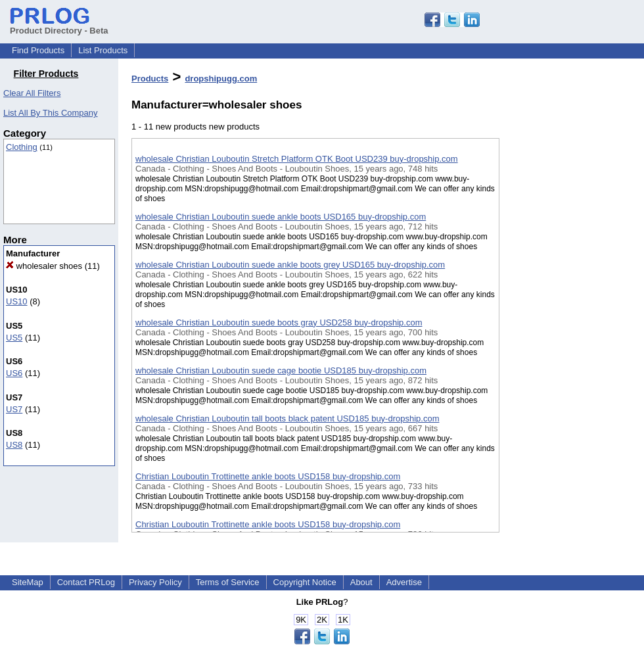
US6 (14, 373)
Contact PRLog (86, 582)
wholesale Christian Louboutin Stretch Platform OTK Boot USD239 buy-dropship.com (297, 159)
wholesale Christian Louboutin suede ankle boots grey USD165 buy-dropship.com (290, 265)
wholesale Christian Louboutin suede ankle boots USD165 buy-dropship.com (281, 217)
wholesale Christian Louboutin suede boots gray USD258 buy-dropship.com (279, 322)
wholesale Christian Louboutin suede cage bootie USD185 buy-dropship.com (281, 370)
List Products (103, 50)
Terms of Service (228, 582)
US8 (14, 445)
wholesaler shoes (44, 266)
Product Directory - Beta (59, 26)
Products (150, 79)
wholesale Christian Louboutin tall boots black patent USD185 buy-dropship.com (287, 418)
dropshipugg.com (221, 79)
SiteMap (28, 582)
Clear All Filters (32, 93)
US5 (14, 338)
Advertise (404, 582)
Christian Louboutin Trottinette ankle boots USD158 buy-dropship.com (268, 476)
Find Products (38, 50)
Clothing (22, 147)
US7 (14, 409)
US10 (17, 301)
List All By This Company (51, 113)
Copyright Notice (305, 582)
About (361, 582)
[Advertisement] (565, 341)
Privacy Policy (155, 582)
